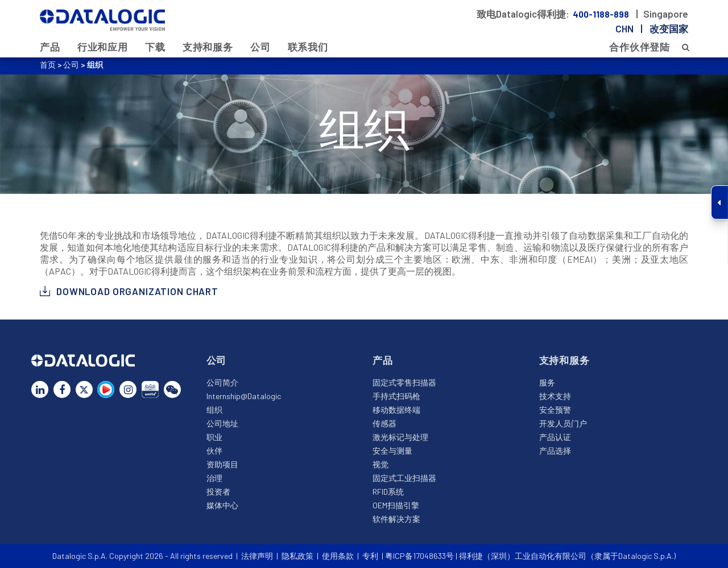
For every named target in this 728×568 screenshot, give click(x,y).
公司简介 (222, 382)
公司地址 (222, 423)
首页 (48, 65)
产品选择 (555, 451)
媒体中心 (222, 505)
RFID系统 (388, 492)
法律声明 (257, 556)
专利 (370, 556)
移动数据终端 (396, 410)
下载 (155, 47)
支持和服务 (208, 47)
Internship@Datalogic (244, 396)
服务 (547, 382)
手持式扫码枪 (396, 396)
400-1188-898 (602, 14)
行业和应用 (103, 47)
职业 (214, 437)
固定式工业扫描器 (404, 478)
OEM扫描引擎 (396, 505)
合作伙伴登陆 (640, 47)
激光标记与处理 (400, 437)
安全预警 (555, 410)
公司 (260, 47)
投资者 (218, 492)
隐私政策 (297, 556)
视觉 (380, 464)
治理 (214, 478)
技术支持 (555, 396)
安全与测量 (392, 451)
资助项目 (222, 464)
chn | (652, 28)
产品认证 (555, 437)
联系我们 (308, 47)
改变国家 (669, 28)
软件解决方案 (396, 519)
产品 (50, 47)
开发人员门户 (563, 423)
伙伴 (214, 451)
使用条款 (338, 556)
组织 (214, 410)
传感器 (384, 423)
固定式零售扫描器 (404, 382)
